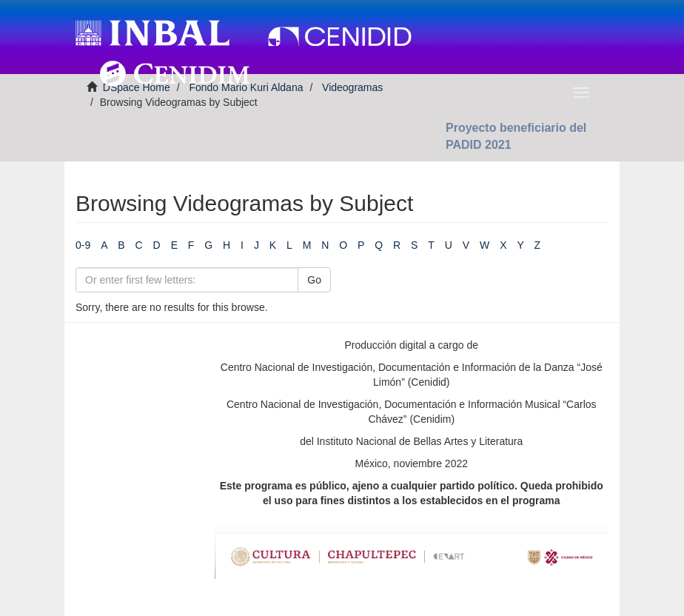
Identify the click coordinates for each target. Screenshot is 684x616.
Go (314, 280)
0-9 (83, 245)
